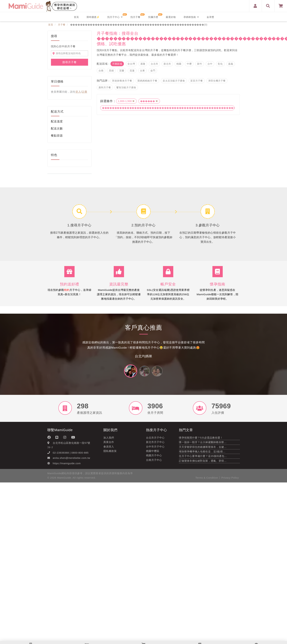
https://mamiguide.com (67, 465)
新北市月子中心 (155, 444)
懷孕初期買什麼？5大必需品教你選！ (201, 439)
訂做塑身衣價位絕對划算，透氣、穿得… (203, 463)
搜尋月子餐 (69, 62)
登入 (78, 92)
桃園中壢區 (153, 453)
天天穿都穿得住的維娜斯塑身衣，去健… (203, 449)
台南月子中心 (154, 462)
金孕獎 (210, 17)
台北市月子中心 (155, 439)
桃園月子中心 (154, 457)
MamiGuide (64, 479)
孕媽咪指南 (191, 17)
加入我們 (109, 439)
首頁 (76, 17)
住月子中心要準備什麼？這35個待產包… (203, 458)
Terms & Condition (207, 479)
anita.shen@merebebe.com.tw (72, 460)
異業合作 (109, 444)
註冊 (85, 92)
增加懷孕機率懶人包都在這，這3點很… (202, 453)
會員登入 (109, 448)
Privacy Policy (230, 479)
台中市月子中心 (155, 448)
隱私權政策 (110, 453)
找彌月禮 (153, 17)
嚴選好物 (171, 17)
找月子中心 (115, 17)
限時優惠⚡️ (93, 17)
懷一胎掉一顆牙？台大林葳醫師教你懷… (203, 444)
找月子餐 (135, 17)
